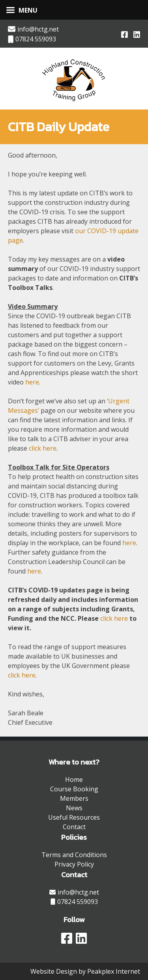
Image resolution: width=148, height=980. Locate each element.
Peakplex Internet (114, 971)
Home (74, 780)
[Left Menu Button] (20, 10)
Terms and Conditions (74, 855)
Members (74, 798)
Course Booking (74, 789)
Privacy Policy (74, 864)
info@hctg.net (33, 29)
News (74, 808)
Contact (74, 827)
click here (43, 448)
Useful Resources (74, 817)
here (32, 382)
